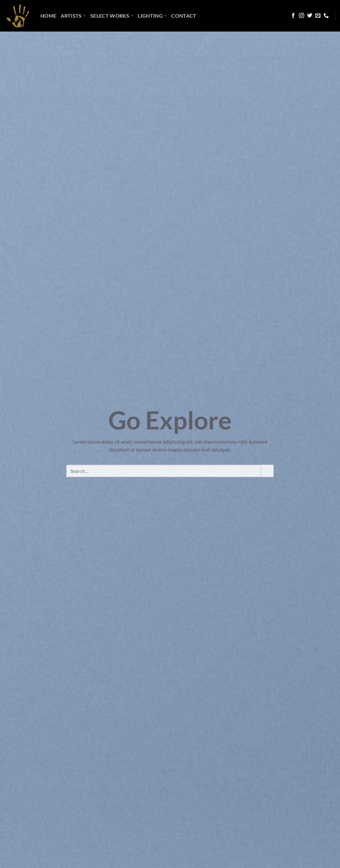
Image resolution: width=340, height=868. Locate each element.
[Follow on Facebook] (293, 16)
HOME (48, 16)
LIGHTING (152, 16)
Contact (184, 16)
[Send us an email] (318, 16)
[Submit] (267, 477)
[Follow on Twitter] (310, 16)
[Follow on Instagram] (301, 16)
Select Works (112, 16)
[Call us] (326, 16)
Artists (73, 16)
